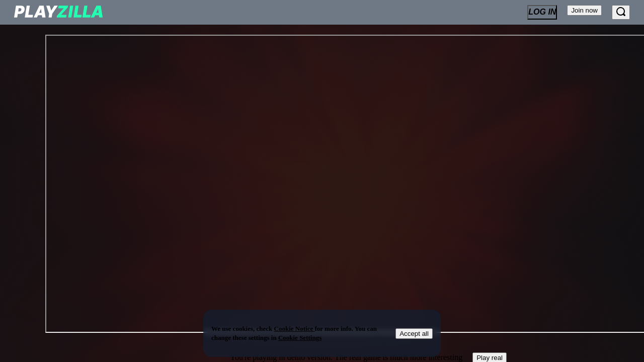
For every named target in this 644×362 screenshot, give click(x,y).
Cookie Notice (295, 329)
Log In (542, 12)
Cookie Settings (300, 338)
